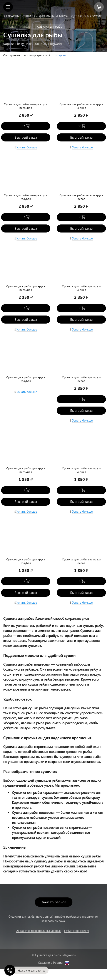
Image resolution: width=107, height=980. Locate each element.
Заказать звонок (54, 902)
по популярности (36, 55)
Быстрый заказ (26, 137)
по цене (60, 55)
